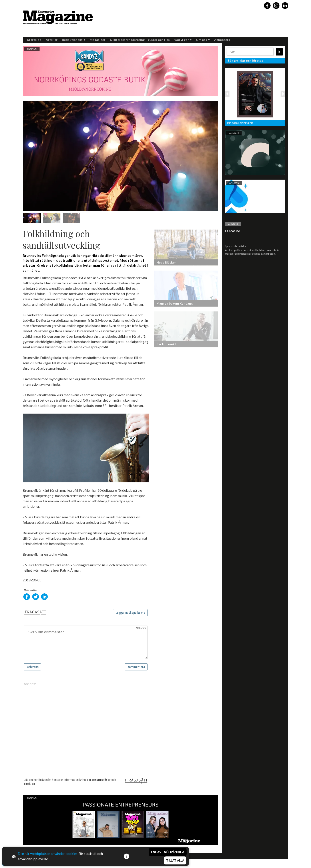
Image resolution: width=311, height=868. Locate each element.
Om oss (203, 40)
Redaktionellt (74, 40)
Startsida (34, 40)
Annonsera (222, 40)
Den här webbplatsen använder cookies (48, 853)
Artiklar (52, 40)
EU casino (233, 231)
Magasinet (98, 40)
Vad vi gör (183, 40)
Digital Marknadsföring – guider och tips (140, 40)
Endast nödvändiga (168, 852)
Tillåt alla (175, 860)
